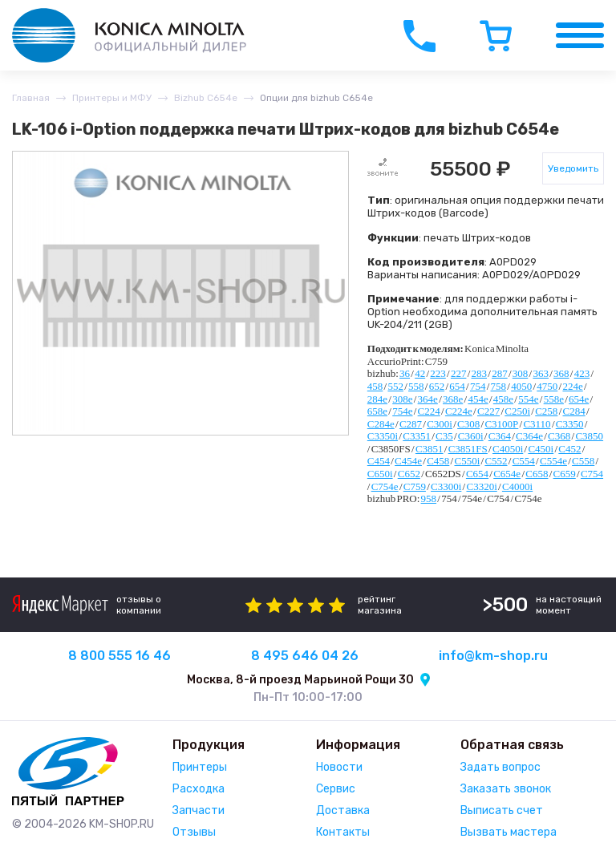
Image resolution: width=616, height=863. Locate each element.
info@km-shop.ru (493, 656)
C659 (565, 474)
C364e (529, 436)
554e (528, 399)
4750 (547, 386)
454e (478, 399)
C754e (385, 486)
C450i (541, 449)
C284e (381, 424)
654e (579, 399)
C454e (408, 461)
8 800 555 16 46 (120, 656)
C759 (415, 486)
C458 (438, 461)
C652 (409, 474)
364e (428, 399)
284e (377, 399)
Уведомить (573, 168)
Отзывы (194, 832)
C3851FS (468, 449)
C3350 (570, 424)
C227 (488, 411)
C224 (429, 411)
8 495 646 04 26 (305, 656)
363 (541, 373)
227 (459, 373)
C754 (592, 474)
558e (554, 399)
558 (416, 386)
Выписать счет (502, 810)
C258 (546, 411)
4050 (521, 386)
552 (395, 386)
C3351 (417, 436)
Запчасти (199, 810)
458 (375, 386)
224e (572, 386)
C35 (444, 436)
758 (499, 386)
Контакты (343, 832)
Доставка (343, 810)
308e (402, 399)
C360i (471, 436)
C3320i (481, 486)
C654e (507, 474)
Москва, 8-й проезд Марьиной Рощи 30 (300, 680)
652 (437, 386)
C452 (569, 449)
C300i (440, 424)
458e (503, 399)
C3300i (446, 486)
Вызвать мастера (509, 832)
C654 (477, 474)
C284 (574, 411)
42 (420, 373)
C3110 (537, 424)
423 (582, 373)
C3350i (383, 436)
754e (402, 411)
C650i (380, 474)
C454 (379, 461)
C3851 (430, 449)
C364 (500, 436)
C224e (459, 411)
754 (478, 386)
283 (480, 373)
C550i (467, 461)
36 (405, 373)
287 (500, 373)
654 (457, 386)
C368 (559, 436)
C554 (524, 461)
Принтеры (200, 767)
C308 (468, 424)
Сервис (336, 789)
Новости (339, 767)
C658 (537, 474)
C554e (553, 461)
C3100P (501, 424)
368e (453, 399)
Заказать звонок (506, 789)
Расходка (199, 789)
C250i (517, 411)
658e (377, 411)
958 (429, 498)
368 (561, 373)
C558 (583, 461)
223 (438, 373)
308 (521, 373)
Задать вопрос (500, 767)
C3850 (589, 436)
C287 (411, 424)
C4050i (508, 449)
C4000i (517, 486)
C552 (496, 461)
